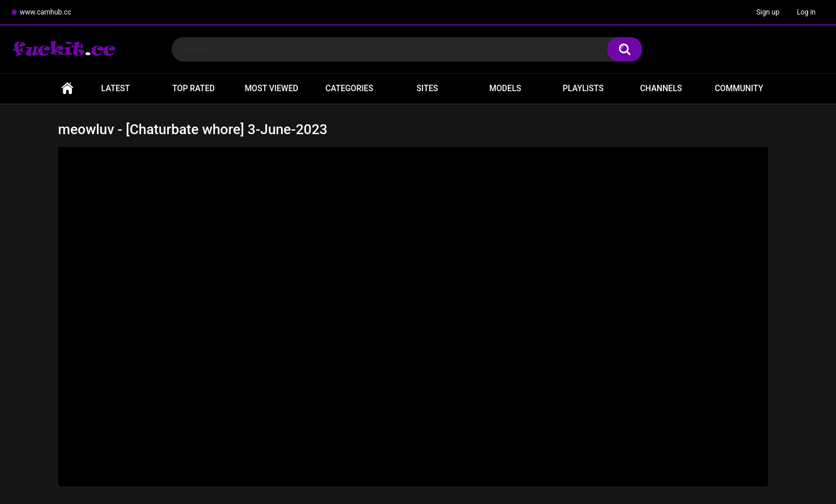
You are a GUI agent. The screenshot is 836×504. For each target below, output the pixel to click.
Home (67, 89)
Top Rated (194, 88)
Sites (427, 88)
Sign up (768, 12)
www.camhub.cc (46, 12)
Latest (116, 88)
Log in (806, 12)
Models (505, 88)
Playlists (583, 88)
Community (739, 88)
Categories (349, 88)
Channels (661, 88)
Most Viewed (271, 88)
